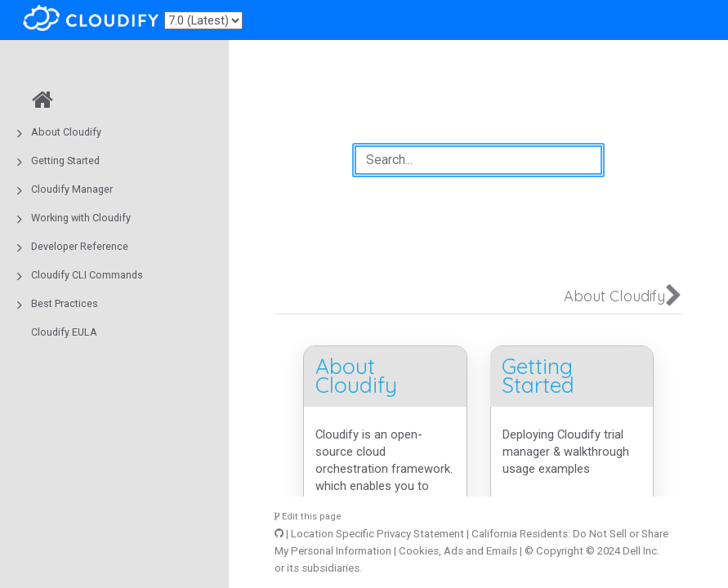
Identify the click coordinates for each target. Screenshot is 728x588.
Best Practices (65, 303)
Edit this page (308, 517)
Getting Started (65, 160)
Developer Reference (80, 246)
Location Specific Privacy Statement (377, 534)
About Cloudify (66, 132)
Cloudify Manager (72, 189)
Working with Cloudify (81, 218)
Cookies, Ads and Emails (458, 551)
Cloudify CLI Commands (87, 275)
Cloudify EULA (64, 332)
